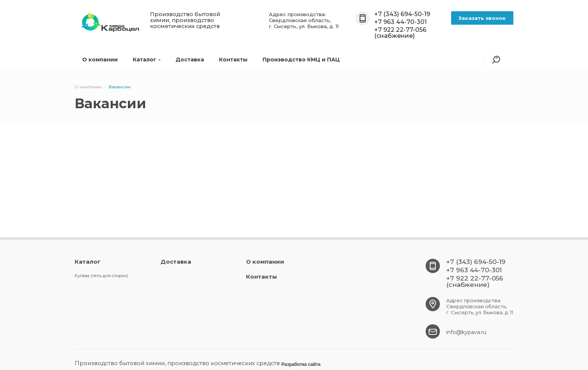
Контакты (233, 60)
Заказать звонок (482, 18)
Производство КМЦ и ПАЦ (301, 60)
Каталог (147, 60)
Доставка (190, 60)
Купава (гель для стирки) (101, 276)
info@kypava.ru (466, 332)
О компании (100, 60)
